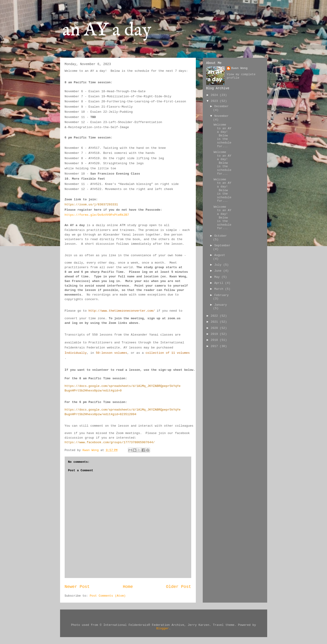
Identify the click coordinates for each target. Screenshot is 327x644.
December (221, 106)
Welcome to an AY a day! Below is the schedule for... (222, 136)
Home (128, 587)
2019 (215, 334)
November (221, 116)
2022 (215, 316)
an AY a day (107, 30)
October (221, 236)
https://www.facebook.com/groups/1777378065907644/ (110, 442)
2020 (215, 328)
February (221, 295)
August (220, 255)
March (220, 289)
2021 (215, 322)
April (220, 283)
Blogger (163, 628)
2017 (215, 346)
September (222, 246)
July (219, 265)
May (218, 277)
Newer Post (77, 587)
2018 (215, 340)
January (221, 305)
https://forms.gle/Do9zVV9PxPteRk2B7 (97, 215)
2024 (215, 95)
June (219, 271)
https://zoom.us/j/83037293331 (91, 205)
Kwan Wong (239, 68)
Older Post (178, 587)
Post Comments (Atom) (108, 596)
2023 (215, 101)
